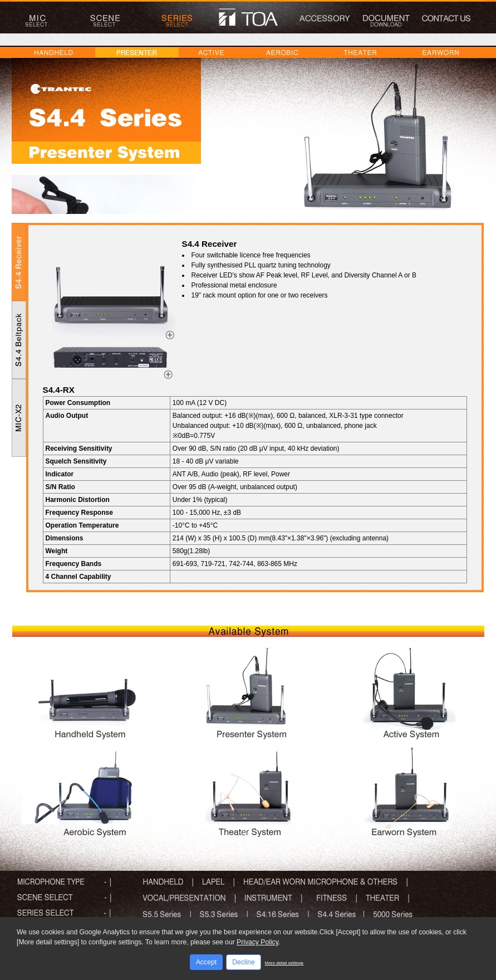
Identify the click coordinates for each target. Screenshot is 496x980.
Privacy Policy (257, 942)
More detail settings (284, 963)
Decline (244, 962)
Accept (206, 962)
